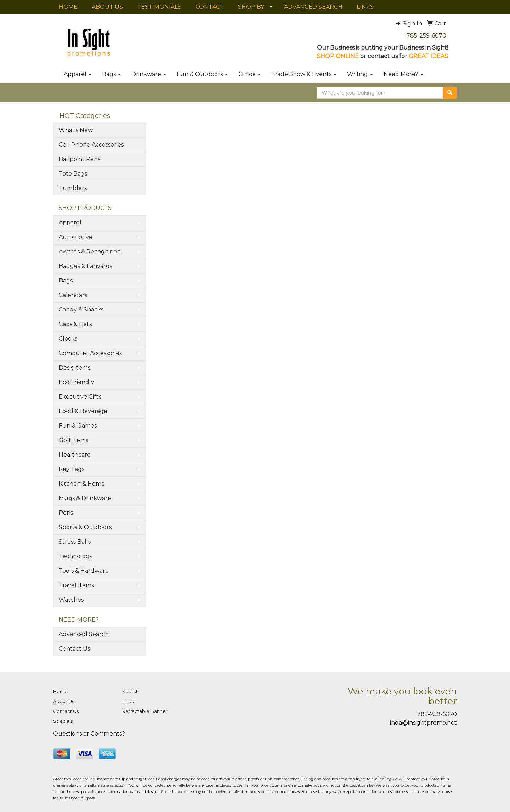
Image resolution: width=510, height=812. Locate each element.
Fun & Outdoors (202, 74)
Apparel (78, 74)
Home (60, 691)
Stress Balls (75, 542)
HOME (68, 7)
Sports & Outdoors (85, 527)
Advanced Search (84, 634)
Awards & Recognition (90, 251)
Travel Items (76, 585)
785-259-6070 (426, 36)
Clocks (68, 339)
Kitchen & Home (82, 484)
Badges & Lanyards (86, 266)
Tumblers (73, 188)
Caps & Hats (75, 324)
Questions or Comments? (89, 734)
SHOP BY (251, 7)
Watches (71, 600)
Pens (66, 513)
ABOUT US (107, 7)
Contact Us (74, 649)
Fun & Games (78, 426)
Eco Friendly (76, 382)
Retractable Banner (145, 711)
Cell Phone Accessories (91, 145)
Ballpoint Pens (80, 159)
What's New (76, 130)
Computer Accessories (90, 353)
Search (131, 691)
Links (128, 701)
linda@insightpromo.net (423, 723)
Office (250, 74)
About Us (64, 701)
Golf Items (73, 440)
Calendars (73, 295)
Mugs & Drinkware (85, 498)
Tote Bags (73, 174)
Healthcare (75, 455)
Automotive (76, 237)
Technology (76, 556)
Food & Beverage (83, 411)
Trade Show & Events (304, 74)
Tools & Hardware (84, 571)
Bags (111, 74)
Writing (360, 74)
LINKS (365, 7)
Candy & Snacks (81, 310)
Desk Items (75, 368)
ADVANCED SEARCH (313, 7)
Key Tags (72, 469)
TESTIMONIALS (159, 7)
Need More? (403, 74)
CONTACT (210, 7)
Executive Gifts (80, 397)
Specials (63, 721)
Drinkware (149, 74)
